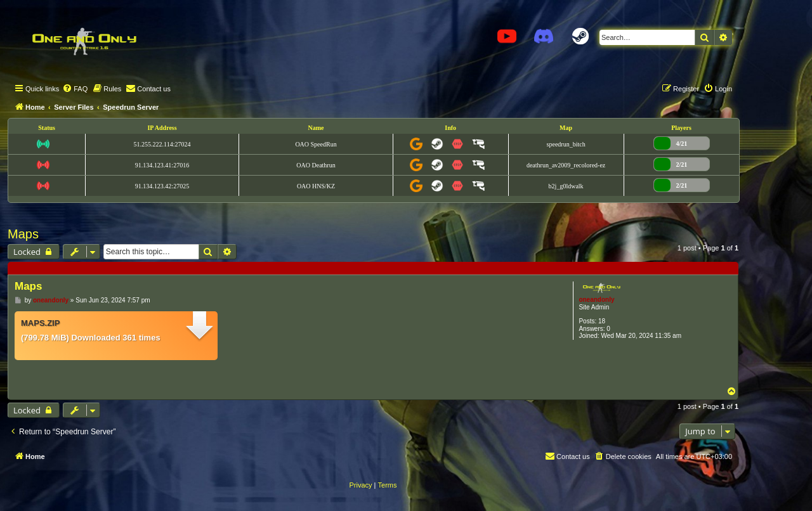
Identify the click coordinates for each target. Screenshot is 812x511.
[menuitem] (75, 89)
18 (602, 321)
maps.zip (40, 323)
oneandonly (596, 300)
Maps (23, 234)
